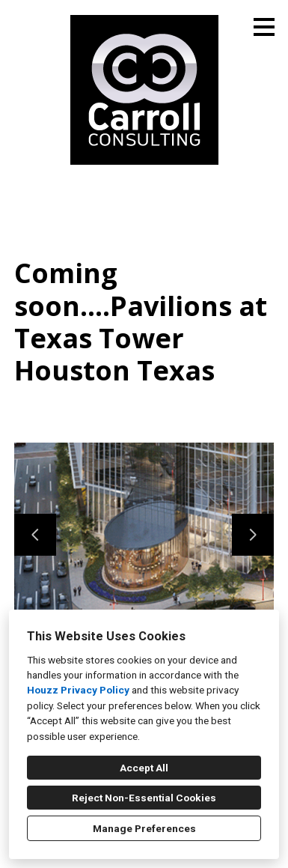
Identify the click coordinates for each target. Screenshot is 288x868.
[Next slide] (253, 535)
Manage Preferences (144, 828)
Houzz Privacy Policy (78, 690)
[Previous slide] (35, 535)
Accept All (144, 768)
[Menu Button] (264, 27)
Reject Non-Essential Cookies (144, 798)
